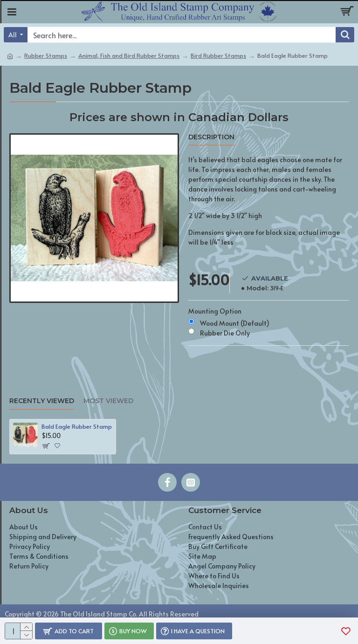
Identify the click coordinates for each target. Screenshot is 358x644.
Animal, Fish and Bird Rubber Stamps (129, 55)
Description (211, 137)
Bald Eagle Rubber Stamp (77, 427)
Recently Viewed (42, 401)
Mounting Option (215, 311)
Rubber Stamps (46, 55)
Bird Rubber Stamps (218, 55)
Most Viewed (108, 401)
